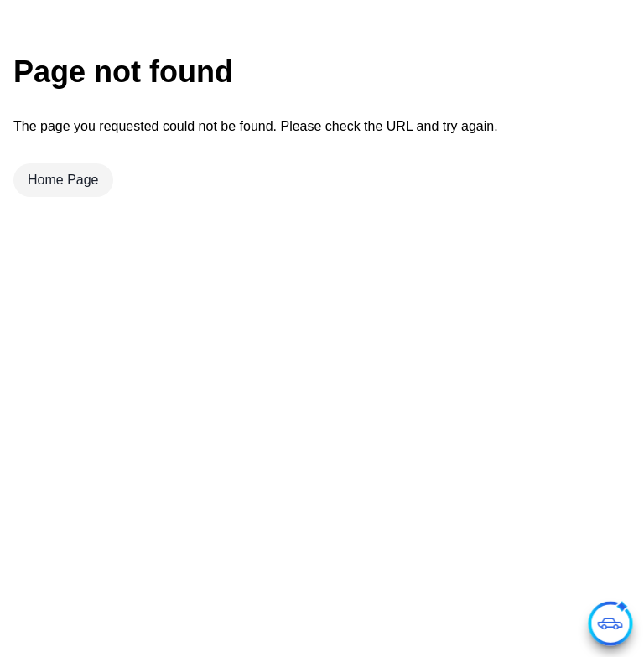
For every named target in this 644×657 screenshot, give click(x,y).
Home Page (63, 180)
